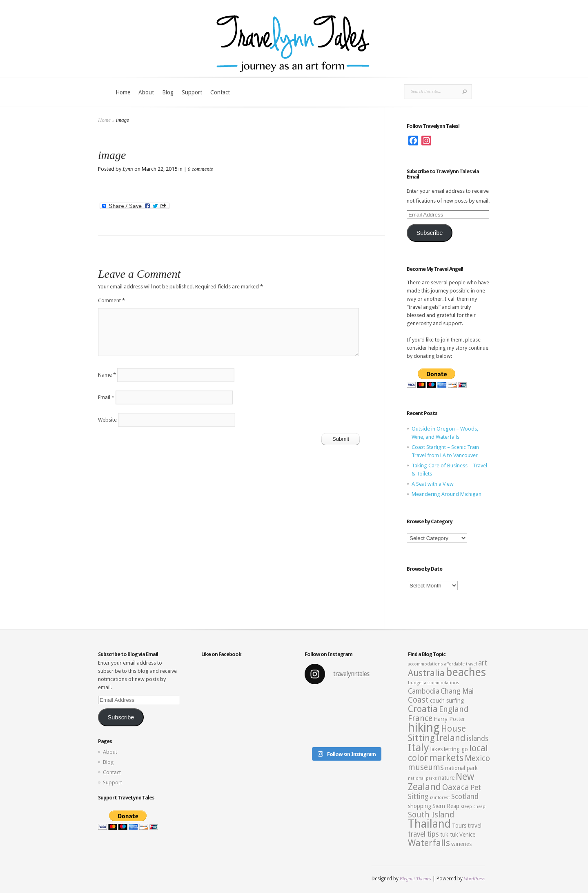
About (146, 92)
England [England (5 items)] (454, 709)
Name (107, 375)
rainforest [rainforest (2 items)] (440, 798)
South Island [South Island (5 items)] (431, 815)
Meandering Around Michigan (447, 494)
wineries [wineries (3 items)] (461, 844)
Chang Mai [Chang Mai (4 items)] (457, 691)
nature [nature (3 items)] (446, 778)
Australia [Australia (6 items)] (426, 673)
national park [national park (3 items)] (461, 768)
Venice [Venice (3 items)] (467, 835)
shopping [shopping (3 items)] (420, 806)
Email (106, 397)
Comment (111, 300)
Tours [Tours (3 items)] (459, 826)
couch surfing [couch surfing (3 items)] (447, 701)
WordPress (474, 879)
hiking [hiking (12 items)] (424, 728)
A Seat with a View (433, 484)
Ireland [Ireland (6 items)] (451, 738)
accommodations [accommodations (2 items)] (425, 664)
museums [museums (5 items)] (426, 767)
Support (192, 92)
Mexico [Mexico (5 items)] (477, 758)
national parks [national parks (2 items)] (422, 778)
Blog (168, 92)
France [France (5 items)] (420, 718)
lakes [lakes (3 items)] (437, 749)
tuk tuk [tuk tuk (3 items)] (449, 835)
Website (107, 420)
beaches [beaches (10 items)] (466, 672)
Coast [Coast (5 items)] (418, 700)
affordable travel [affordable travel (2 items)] (461, 664)
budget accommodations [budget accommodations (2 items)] (434, 683)
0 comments (200, 169)
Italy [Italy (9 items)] (419, 748)
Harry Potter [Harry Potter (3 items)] (449, 719)
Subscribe (429, 233)
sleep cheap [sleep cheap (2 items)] (473, 807)
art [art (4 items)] (483, 663)
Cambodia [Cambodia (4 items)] (424, 691)
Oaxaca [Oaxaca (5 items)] (456, 787)
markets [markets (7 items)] (446, 758)
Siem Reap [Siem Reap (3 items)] (446, 806)
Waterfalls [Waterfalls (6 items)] (429, 843)
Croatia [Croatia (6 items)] (423, 709)
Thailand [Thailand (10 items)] (429, 824)
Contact (220, 92)
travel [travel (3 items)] (474, 826)
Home (123, 92)
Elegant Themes (415, 879)
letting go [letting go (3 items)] (456, 749)
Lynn (128, 169)
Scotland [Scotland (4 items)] (465, 797)
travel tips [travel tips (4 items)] (423, 834)
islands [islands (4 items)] (478, 739)
